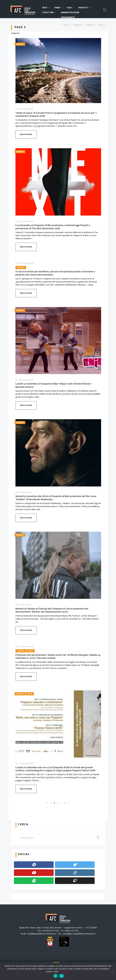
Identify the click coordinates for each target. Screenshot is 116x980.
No (62, 976)
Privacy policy (65, 972)
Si (55, 976)
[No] (113, 971)
